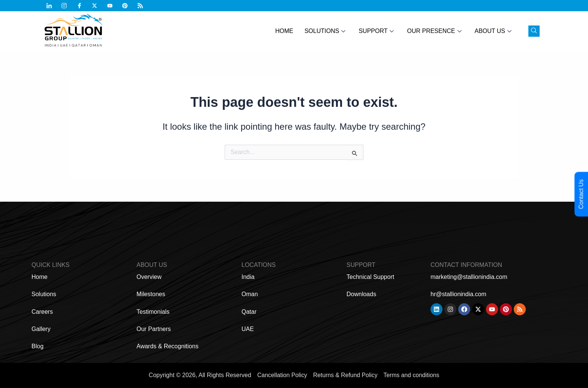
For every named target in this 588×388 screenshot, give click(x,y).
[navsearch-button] (534, 31)
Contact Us (581, 194)
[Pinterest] (128, 6)
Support (377, 31)
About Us (494, 31)
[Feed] (143, 6)
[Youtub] (113, 6)
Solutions (326, 31)
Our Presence (435, 31)
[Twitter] (97, 6)
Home (284, 31)
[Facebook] (82, 6)
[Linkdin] (52, 6)
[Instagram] (67, 6)
